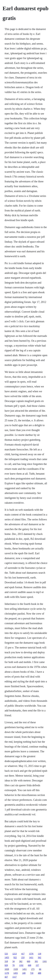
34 (13, 961)
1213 (15, 954)
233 (23, 957)
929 (6, 965)
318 (6, 961)
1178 (7, 973)
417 (23, 954)
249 (24, 973)
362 (21, 961)
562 (40, 957)
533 (6, 954)
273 (33, 969)
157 (37, 965)
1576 (31, 954)
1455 (7, 957)
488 (40, 973)
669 (28, 961)
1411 (31, 957)
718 (32, 973)
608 (30, 965)
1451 (24, 969)
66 (40, 969)
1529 (16, 969)
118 (39, 954)
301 (36, 961)
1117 (14, 977)
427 (6, 977)
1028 (7, 969)
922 (15, 957)
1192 (21, 965)
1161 (45, 961)
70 (13, 965)
